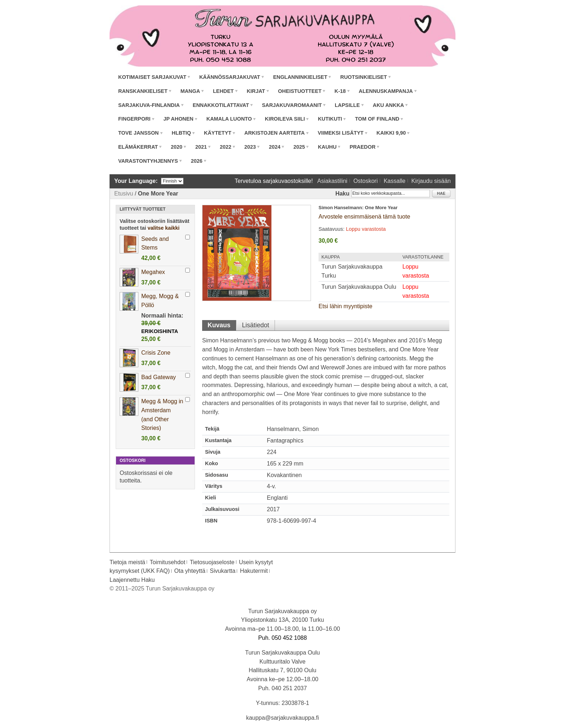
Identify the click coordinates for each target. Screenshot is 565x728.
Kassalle (395, 181)
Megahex (153, 272)
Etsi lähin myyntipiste (345, 306)
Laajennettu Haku (132, 580)
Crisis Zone (156, 353)
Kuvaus (219, 325)
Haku (342, 194)
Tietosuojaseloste (212, 562)
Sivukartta (223, 571)
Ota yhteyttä (190, 571)
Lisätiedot (256, 325)
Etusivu (124, 194)
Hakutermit (254, 571)
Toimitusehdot (167, 562)
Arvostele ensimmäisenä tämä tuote (364, 217)
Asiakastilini (333, 181)
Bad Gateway (159, 377)
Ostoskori (366, 181)
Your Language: (136, 181)
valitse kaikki (164, 228)
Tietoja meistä (127, 562)
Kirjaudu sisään (431, 181)
